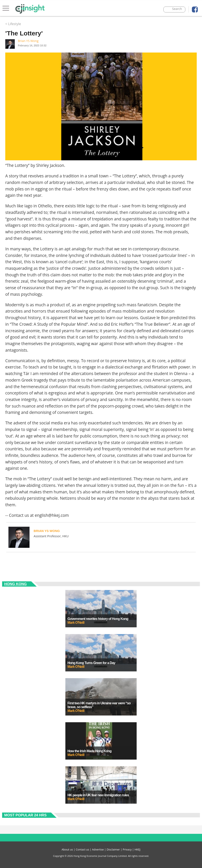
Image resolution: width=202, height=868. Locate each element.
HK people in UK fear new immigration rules (98, 795)
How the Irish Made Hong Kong (89, 751)
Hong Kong (15, 584)
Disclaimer (113, 849)
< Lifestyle (13, 24)
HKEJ (137, 849)
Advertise (98, 849)
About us (67, 849)
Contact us (82, 849)
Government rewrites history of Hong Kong (98, 619)
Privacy (127, 849)
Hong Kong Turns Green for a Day (91, 663)
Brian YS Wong (28, 41)
